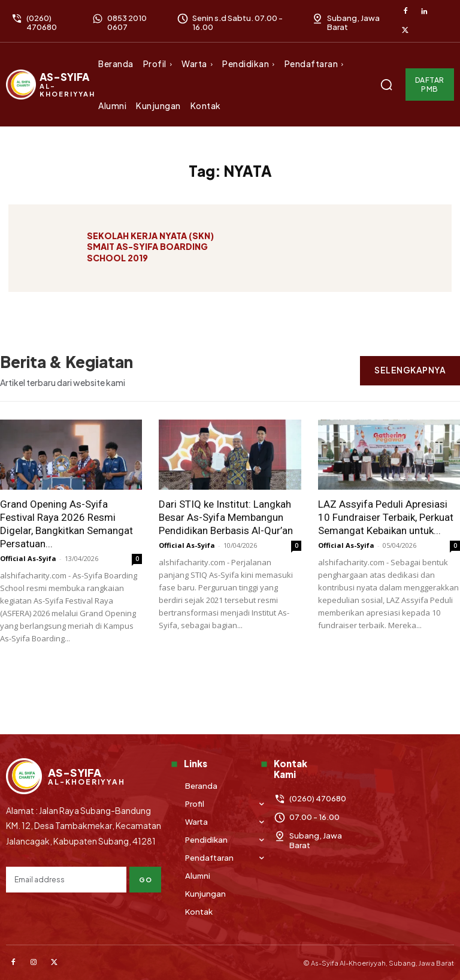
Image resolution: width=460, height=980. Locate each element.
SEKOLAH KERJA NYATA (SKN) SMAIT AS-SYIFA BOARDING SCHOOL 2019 (150, 249)
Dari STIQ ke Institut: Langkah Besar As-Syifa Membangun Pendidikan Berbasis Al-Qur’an (226, 517)
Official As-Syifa (28, 558)
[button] (386, 85)
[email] (66, 880)
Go (145, 880)
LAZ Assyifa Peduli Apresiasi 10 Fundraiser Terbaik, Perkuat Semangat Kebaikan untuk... (386, 517)
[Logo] (51, 85)
